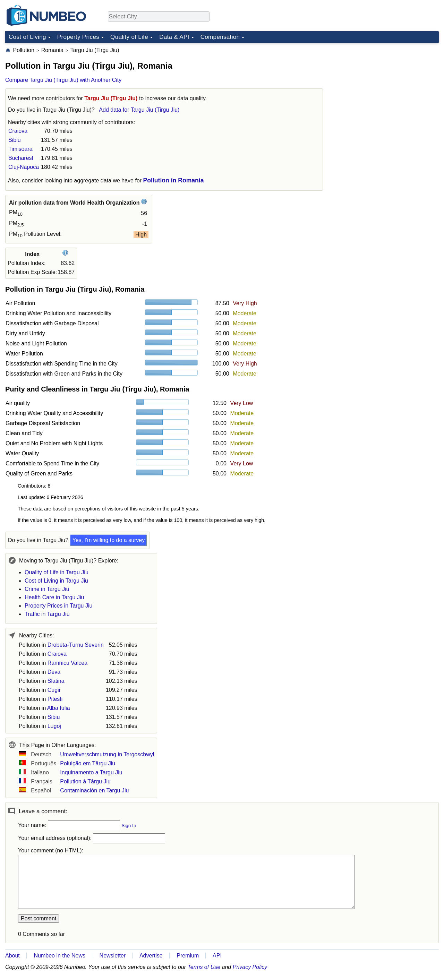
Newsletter (113, 956)
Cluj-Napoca (24, 167)
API (217, 956)
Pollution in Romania (174, 180)
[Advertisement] (387, 90)
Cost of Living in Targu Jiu (56, 581)
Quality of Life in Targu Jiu (57, 572)
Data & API (174, 37)
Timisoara (20, 149)
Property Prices (78, 37)
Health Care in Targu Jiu (54, 597)
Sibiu (15, 140)
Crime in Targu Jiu (47, 589)
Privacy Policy (250, 967)
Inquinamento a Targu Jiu (91, 772)
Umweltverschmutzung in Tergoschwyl (107, 754)
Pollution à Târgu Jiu (85, 781)
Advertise (151, 956)
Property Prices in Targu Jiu (58, 606)
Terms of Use (204, 967)
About (12, 956)
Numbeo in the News (59, 956)
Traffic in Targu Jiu (47, 614)
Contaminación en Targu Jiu (94, 790)
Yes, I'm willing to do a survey (108, 540)
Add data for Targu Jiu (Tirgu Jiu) (139, 110)
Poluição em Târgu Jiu (88, 763)
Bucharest (21, 158)
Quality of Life (129, 37)
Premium (188, 956)
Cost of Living (27, 37)
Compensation (220, 37)
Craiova (18, 131)
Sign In (129, 826)
